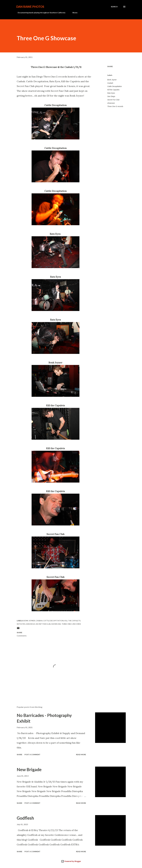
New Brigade (29, 769)
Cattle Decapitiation (115, 86)
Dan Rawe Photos (30, 7)
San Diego (111, 96)
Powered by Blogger (71, 861)
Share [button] (110, 66)
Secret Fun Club (113, 100)
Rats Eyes (111, 93)
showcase (111, 103)
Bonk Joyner (112, 80)
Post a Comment (32, 755)
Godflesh (25, 818)
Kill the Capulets (113, 90)
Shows (74, 13)
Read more (81, 755)
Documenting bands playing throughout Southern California (40, 13)
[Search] (114, 7)
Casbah (110, 83)
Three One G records (115, 106)
